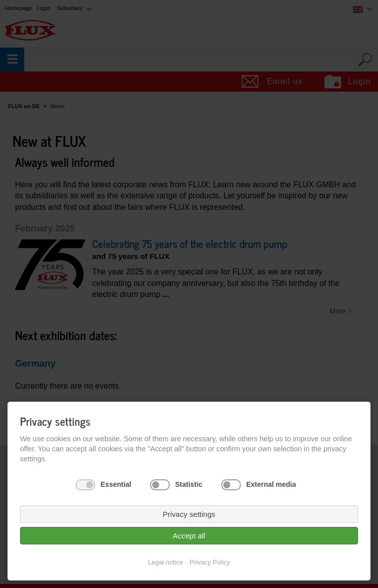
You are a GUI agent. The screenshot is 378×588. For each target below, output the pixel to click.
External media (271, 484)
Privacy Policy (210, 562)
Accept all (189, 536)
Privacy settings (189, 514)
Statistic (189, 484)
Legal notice (165, 562)
